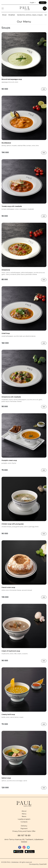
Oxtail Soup (6, 333)
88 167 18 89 (24, 835)
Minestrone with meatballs (11, 397)
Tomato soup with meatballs (12, 206)
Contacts (24, 822)
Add (44, 89)
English (32, 3)
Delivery (24, 826)
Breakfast (12, 15)
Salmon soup (6, 778)
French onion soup (8, 587)
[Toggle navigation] (3, 8)
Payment (24, 828)
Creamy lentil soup (8, 714)
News (24, 816)
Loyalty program (24, 819)
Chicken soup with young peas (13, 524)
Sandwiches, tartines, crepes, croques (30, 15)
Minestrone (6, 270)
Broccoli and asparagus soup (12, 79)
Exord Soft (43, 864)
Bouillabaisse (6, 143)
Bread (4, 15)
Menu (24, 814)
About (24, 811)
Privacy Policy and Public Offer (24, 831)
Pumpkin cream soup (9, 460)
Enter (43, 3)
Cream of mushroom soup (11, 651)
